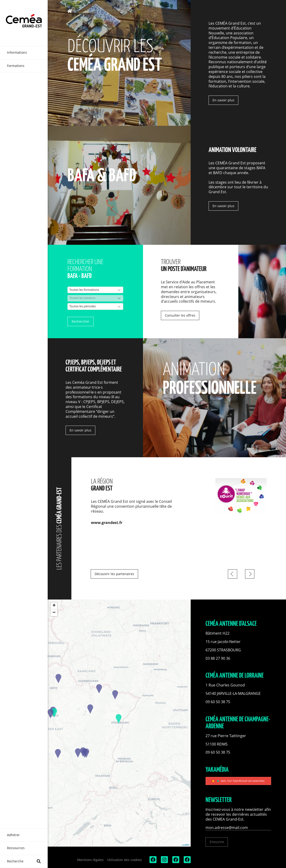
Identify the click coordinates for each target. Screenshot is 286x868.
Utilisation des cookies (125, 860)
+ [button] (54, 606)
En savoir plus (223, 100)
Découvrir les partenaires (114, 574)
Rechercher (81, 321)
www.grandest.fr (107, 523)
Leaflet (186, 845)
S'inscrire (217, 842)
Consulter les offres (180, 315)
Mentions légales (90, 860)
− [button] (54, 613)
